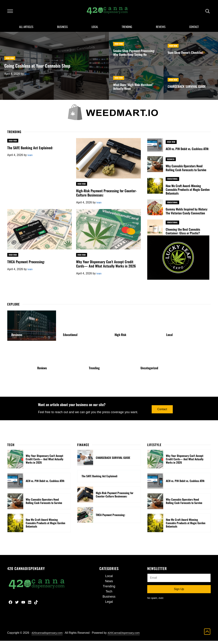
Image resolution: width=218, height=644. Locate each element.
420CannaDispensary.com (125, 636)
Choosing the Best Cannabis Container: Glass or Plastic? (183, 234)
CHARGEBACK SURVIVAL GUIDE (187, 89)
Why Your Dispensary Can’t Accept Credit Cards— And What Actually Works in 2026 (106, 267)
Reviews (42, 371)
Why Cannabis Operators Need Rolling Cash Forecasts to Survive (186, 170)
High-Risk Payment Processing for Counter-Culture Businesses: (107, 196)
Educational (172, 181)
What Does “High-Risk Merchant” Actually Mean (134, 89)
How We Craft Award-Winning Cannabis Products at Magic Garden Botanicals (188, 192)
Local (169, 337)
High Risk (10, 60)
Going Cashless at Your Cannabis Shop (38, 68)
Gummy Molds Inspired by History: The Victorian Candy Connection (187, 214)
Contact (162, 412)
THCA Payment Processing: (26, 264)
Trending (94, 371)
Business (171, 161)
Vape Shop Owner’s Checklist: (186, 55)
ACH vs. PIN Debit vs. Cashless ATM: (188, 151)
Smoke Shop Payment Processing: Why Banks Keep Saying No (134, 55)
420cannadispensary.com (47, 636)
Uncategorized (150, 371)
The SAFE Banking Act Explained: (30, 150)
